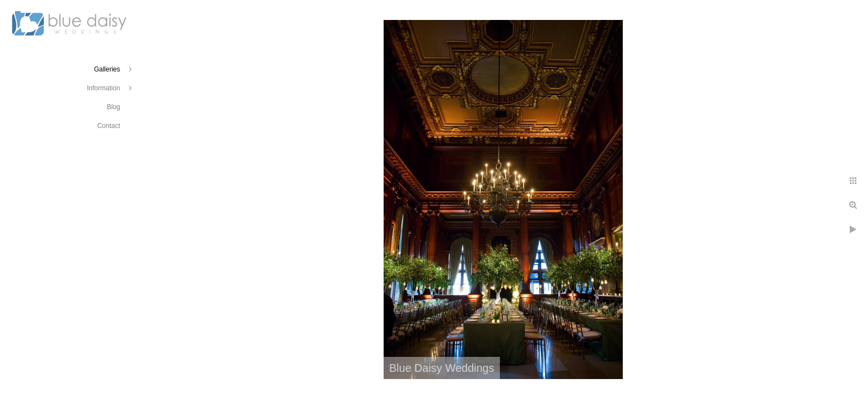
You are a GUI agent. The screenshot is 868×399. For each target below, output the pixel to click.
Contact (109, 126)
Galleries (107, 69)
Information (104, 88)
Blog (113, 107)
